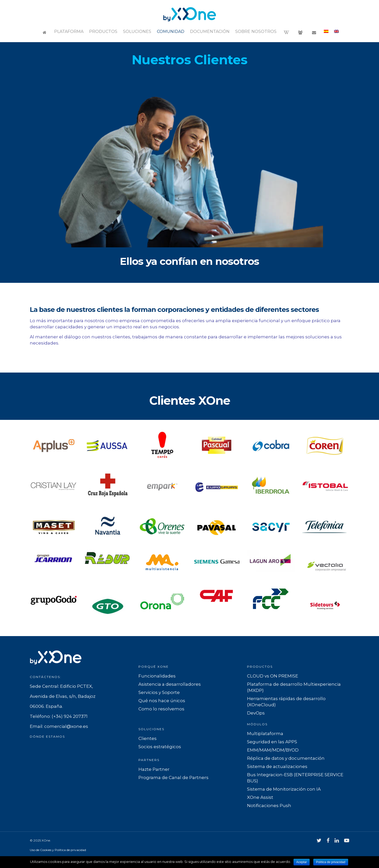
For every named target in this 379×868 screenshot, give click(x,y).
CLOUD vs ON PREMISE (273, 676)
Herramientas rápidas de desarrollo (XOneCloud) (286, 702)
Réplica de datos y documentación (286, 758)
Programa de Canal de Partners (173, 777)
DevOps (256, 713)
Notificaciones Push (269, 806)
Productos (103, 31)
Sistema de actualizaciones (277, 766)
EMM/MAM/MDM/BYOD (273, 750)
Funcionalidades (157, 676)
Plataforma (69, 31)
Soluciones (137, 31)
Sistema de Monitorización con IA (284, 789)
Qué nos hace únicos (162, 701)
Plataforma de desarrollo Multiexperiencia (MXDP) (294, 687)
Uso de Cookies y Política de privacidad (58, 850)
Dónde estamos (47, 736)
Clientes (148, 738)
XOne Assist (260, 797)
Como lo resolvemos (161, 709)
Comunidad (171, 31)
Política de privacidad (331, 862)
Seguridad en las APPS (272, 742)
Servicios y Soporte (159, 692)
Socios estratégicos (160, 747)
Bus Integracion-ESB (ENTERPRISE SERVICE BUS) (295, 778)
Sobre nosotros (256, 31)
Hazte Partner (154, 769)
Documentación (210, 31)
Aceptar (302, 862)
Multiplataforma (265, 734)
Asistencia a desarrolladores (170, 684)
